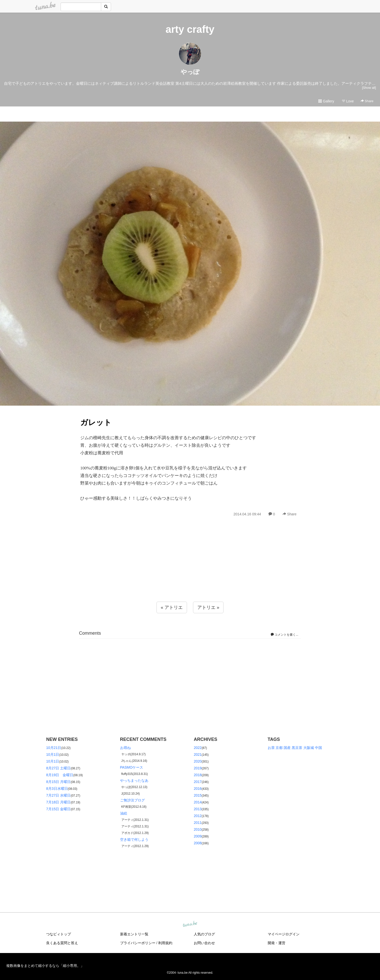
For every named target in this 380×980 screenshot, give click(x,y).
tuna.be (190, 924)
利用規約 (165, 943)
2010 (198, 829)
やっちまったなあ (134, 780)
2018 (198, 775)
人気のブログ (204, 934)
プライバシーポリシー (138, 943)
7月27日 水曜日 (58, 795)
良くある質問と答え (62, 943)
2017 (198, 782)
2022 (198, 748)
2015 (198, 795)
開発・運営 (277, 943)
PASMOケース (132, 767)
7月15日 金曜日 (58, 809)
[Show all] (369, 88)
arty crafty (190, 29)
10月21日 (54, 748)
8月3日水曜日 (57, 789)
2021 (198, 754)
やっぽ (190, 72)
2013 (198, 809)
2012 (198, 816)
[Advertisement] (190, 570)
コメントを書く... (284, 635)
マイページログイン (284, 934)
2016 (198, 789)
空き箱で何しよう (134, 839)
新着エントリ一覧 (134, 934)
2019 (198, 768)
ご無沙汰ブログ (132, 800)
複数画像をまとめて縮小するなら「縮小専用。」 (45, 966)
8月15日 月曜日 (58, 782)
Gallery (326, 101)
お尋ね (125, 748)
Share (367, 101)
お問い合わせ (204, 943)
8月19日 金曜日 (60, 775)
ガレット (96, 422)
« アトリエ (172, 607)
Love (348, 101)
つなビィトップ (59, 934)
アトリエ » (208, 607)
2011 (198, 823)
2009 (198, 836)
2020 (198, 761)
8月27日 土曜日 (58, 768)
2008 (198, 843)
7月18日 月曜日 (58, 802)
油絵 (124, 813)
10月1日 (53, 754)
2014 (198, 802)
